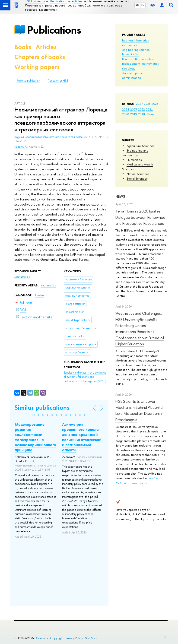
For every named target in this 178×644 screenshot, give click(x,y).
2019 (134, 114)
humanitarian (131, 54)
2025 (155, 104)
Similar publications (42, 408)
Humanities (134, 160)
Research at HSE (58, 81)
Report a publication (28, 81)
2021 (149, 109)
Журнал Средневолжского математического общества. (49, 137)
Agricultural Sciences (140, 146)
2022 (141, 109)
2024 (126, 109)
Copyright (57, 638)
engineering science (136, 50)
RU (137, 5)
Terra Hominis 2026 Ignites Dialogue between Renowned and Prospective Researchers (140, 217)
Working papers (37, 67)
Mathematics (22, 277)
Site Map (91, 638)
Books (23, 47)
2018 (141, 114)
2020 (126, 114)
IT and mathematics (135, 59)
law (151, 59)
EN (143, 5)
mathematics (150, 63)
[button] (34, 415)
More (150, 114)
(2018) (85, 377)
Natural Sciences (138, 174)
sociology (129, 68)
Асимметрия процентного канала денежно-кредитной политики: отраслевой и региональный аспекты (82, 437)
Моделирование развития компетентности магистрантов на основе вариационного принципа (35, 437)
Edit (165, 637)
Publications (54, 30)
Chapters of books (40, 57)
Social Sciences (137, 178)
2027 (139, 104)
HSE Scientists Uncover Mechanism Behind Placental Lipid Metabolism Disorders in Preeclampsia (139, 410)
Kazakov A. (21, 147)
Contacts (42, 638)
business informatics (135, 40)
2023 (134, 109)
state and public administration (133, 75)
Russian (39, 295)
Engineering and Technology (135, 153)
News (120, 196)
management (131, 63)
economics (130, 45)
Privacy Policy (74, 638)
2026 (147, 104)
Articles (46, 47)
